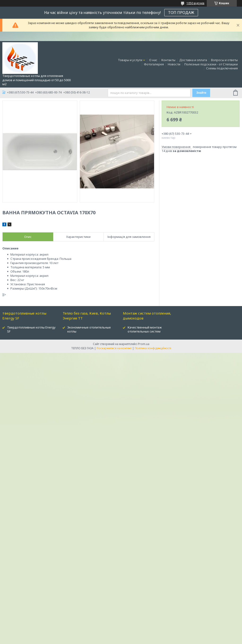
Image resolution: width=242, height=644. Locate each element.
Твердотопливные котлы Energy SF (31, 329)
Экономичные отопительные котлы (89, 329)
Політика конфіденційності (153, 348)
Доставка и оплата (193, 60)
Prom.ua (144, 344)
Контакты (168, 60)
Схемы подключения (222, 68)
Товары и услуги (130, 60)
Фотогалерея (154, 64)
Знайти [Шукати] (201, 93)
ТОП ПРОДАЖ (181, 13)
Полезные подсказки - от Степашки (211, 64)
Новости (174, 64)
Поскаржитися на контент (114, 348)
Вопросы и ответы (224, 60)
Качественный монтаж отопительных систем (145, 329)
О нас (153, 60)
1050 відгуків (195, 3)
